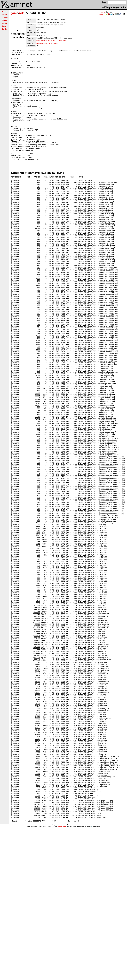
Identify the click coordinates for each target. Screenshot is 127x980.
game (14, 13)
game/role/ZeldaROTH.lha (46, 41)
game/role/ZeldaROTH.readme (47, 43)
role (22, 13)
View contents (61, 41)
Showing (102, 14)
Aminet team (62, 979)
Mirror (103, 12)
